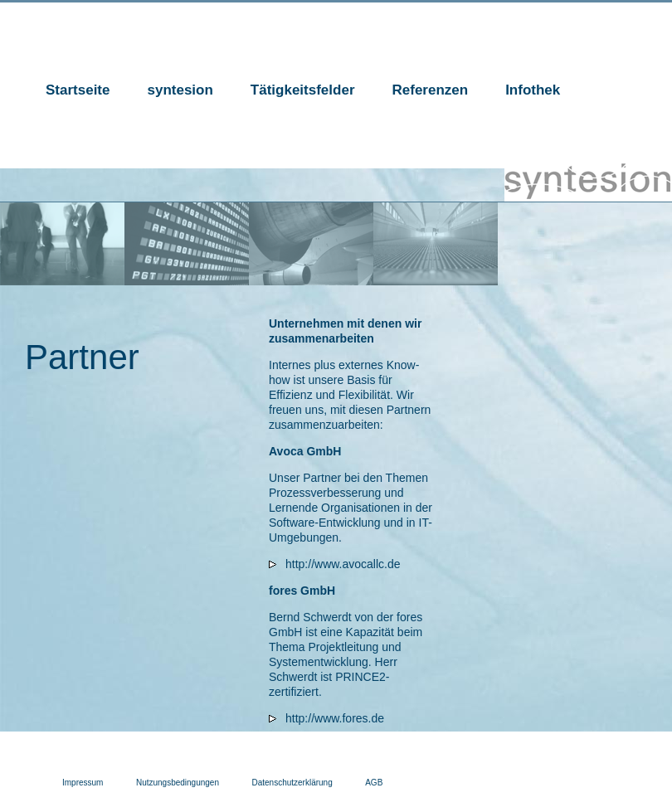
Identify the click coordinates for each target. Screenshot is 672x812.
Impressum (83, 783)
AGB (374, 783)
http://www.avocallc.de (343, 564)
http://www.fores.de (335, 718)
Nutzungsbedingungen (178, 783)
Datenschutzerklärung (292, 783)
